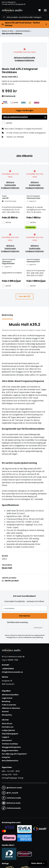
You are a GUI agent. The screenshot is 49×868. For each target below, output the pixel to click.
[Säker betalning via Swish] (40, 829)
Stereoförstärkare (23, 31)
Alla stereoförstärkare (12, 34)
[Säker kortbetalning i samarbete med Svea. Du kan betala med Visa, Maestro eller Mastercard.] (9, 829)
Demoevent (7, 740)
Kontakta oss (8, 727)
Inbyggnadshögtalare (11, 747)
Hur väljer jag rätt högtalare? (14, 754)
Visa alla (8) (25, 296)
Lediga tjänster (8, 730)
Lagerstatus (7, 698)
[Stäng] (46, 24)
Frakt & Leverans (9, 705)
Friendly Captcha (38, 628)
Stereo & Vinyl (8, 31)
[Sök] (24, 17)
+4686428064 (8, 669)
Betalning (6, 701)
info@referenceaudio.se (12, 672)
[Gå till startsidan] (12, 10)
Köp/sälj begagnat (10, 734)
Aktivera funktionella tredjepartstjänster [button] (24, 59)
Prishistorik (9, 96)
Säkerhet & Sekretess (11, 708)
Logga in (6, 737)
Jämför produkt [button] (10, 581)
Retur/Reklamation (10, 761)
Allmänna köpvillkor (10, 695)
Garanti (5, 712)
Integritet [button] (6, 757)
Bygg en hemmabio (10, 751)
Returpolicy (7, 715)
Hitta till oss (7, 724)
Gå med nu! (25, 616)
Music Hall (7, 568)
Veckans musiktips (10, 744)
